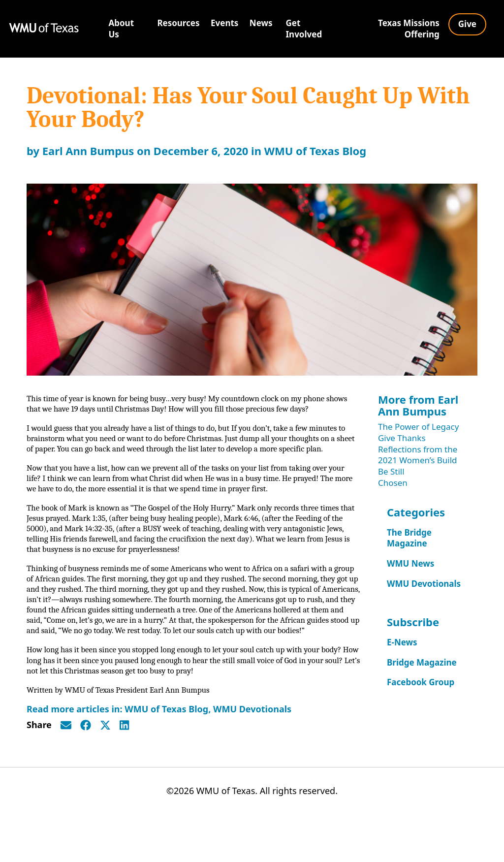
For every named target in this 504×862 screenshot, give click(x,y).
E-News (402, 642)
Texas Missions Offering (409, 29)
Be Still (391, 471)
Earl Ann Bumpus (88, 151)
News (261, 23)
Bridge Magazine (422, 662)
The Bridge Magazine (409, 538)
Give (467, 24)
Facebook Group (421, 682)
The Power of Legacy (418, 427)
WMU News (410, 563)
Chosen (393, 483)
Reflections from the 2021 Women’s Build (418, 455)
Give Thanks (402, 438)
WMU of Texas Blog (315, 151)
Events (224, 23)
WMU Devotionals (252, 748)
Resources (178, 23)
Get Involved (304, 29)
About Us (122, 29)
